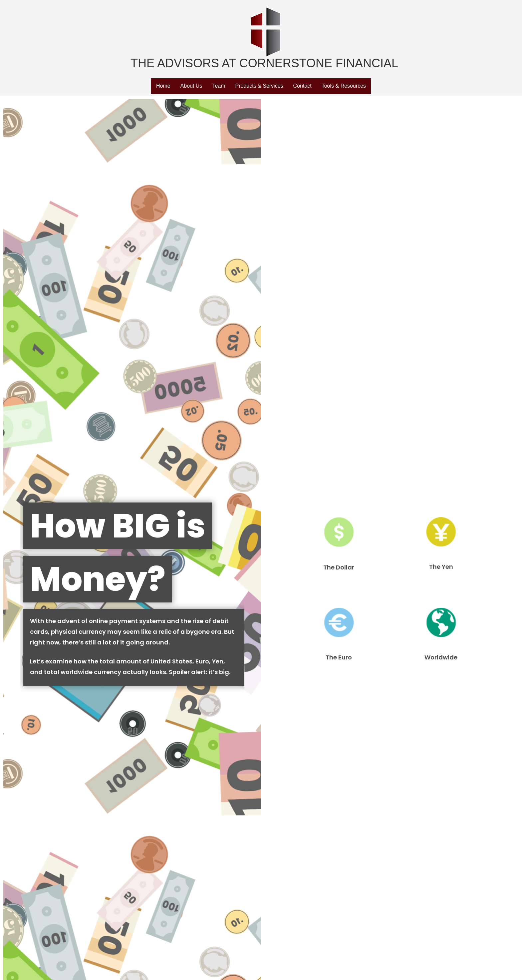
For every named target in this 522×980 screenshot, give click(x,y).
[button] (163, 86)
